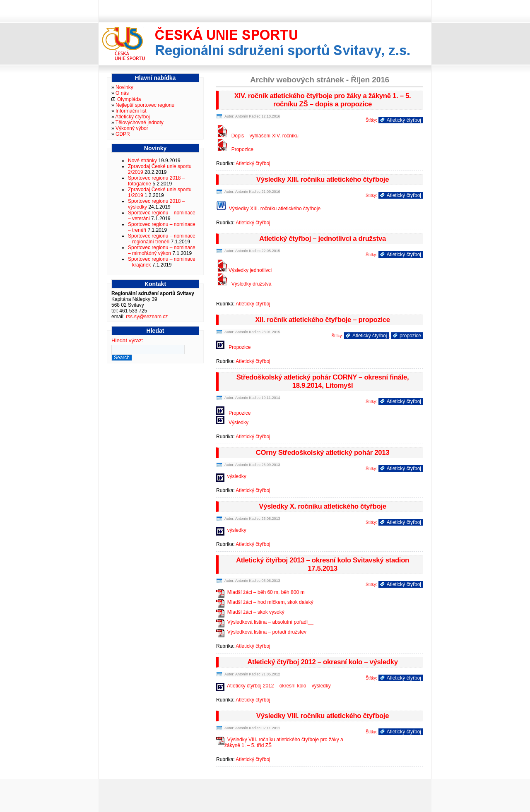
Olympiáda (129, 99)
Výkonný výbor (132, 128)
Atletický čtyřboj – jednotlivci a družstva (323, 239)
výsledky (237, 476)
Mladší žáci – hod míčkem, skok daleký (270, 602)
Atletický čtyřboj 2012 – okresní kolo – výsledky (323, 662)
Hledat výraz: (127, 340)
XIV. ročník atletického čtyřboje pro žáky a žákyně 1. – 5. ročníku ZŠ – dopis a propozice (323, 100)
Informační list (131, 111)
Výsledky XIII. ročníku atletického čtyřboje (323, 179)
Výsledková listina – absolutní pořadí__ (270, 622)
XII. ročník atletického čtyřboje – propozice (323, 320)
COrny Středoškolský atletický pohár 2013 (323, 453)
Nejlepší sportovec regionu (145, 105)
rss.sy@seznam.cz (147, 317)
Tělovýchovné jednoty (140, 123)
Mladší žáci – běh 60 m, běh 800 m (266, 592)
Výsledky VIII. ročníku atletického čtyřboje (323, 716)
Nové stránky (142, 161)
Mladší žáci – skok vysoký (256, 612)
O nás (122, 93)
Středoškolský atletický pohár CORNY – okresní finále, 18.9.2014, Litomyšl (323, 381)
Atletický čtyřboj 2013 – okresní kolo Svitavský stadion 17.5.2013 (323, 564)
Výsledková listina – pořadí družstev (267, 632)
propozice (410, 336)
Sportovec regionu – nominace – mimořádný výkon (162, 250)
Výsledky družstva (252, 284)
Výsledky (238, 423)
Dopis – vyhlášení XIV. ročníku (265, 136)
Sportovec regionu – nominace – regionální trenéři (162, 239)
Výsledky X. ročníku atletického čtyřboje (322, 506)
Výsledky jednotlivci (250, 270)
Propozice (242, 149)
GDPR (123, 134)
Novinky (124, 87)
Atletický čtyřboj (404, 120)
